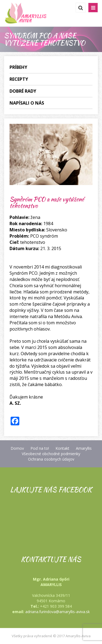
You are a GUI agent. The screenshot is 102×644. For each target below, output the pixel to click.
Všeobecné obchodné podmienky (51, 454)
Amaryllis (84, 448)
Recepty (19, 79)
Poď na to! (40, 448)
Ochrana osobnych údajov (51, 459)
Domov (17, 448)
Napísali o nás (27, 103)
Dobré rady (23, 91)
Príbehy (18, 67)
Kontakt (62, 448)
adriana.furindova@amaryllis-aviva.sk (58, 612)
